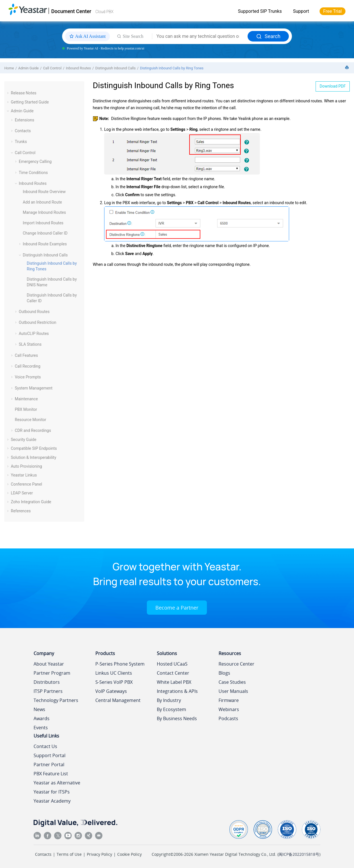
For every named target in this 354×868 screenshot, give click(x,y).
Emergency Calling (35, 161)
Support (301, 11)
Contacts (23, 131)
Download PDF (333, 86)
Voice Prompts (28, 377)
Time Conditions (33, 173)
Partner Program (52, 673)
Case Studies (232, 682)
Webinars (229, 709)
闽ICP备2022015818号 (299, 854)
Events (41, 728)
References (21, 511)
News (39, 709)
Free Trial (333, 11)
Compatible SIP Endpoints (34, 448)
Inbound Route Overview (44, 192)
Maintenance (26, 399)
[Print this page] (347, 68)
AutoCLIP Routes (34, 333)
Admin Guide (28, 68)
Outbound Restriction (38, 322)
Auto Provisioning (26, 466)
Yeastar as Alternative (57, 783)
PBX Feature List (51, 774)
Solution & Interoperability (34, 457)
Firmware (229, 700)
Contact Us (45, 746)
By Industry (169, 700)
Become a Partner (177, 608)
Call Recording (28, 366)
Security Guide (24, 440)
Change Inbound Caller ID (45, 233)
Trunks (21, 142)
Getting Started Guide (30, 102)
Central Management (118, 700)
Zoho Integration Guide (31, 502)
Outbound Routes (34, 312)
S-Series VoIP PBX (114, 682)
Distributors (47, 682)
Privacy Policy (99, 854)
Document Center (71, 11)
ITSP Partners (48, 691)
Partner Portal (49, 765)
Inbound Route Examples (45, 244)
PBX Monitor (26, 409)
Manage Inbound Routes (44, 212)
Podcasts (228, 718)
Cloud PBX (104, 12)
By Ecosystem (171, 709)
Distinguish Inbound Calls (116, 68)
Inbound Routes (79, 68)
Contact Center (173, 673)
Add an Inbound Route (42, 202)
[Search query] (200, 36)
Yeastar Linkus (24, 475)
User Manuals (233, 691)
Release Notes (24, 93)
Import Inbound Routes (43, 223)
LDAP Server (22, 493)
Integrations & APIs (177, 691)
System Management (34, 388)
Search (268, 36)
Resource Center (236, 664)
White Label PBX (174, 682)
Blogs (224, 673)
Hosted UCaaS (172, 664)
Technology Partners (56, 700)
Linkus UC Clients (114, 673)
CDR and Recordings (33, 430)
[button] (9, 93)
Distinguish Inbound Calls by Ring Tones (172, 68)
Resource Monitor (30, 420)
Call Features (26, 355)
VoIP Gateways (111, 691)
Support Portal (50, 755)
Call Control (52, 68)
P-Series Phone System (120, 664)
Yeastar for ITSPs (52, 792)
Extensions (24, 120)
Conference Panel (26, 484)
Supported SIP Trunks (260, 11)
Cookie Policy (129, 854)
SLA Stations (30, 344)
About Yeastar (49, 664)
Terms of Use (69, 854)
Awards (42, 718)
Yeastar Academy (52, 801)
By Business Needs (177, 718)
